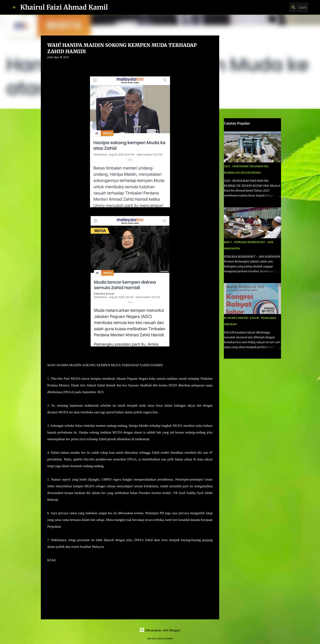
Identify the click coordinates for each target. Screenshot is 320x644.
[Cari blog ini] (287, 7)
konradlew (168, 638)
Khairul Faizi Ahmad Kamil (64, 7)
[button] (50, 66)
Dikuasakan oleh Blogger (160, 630)
